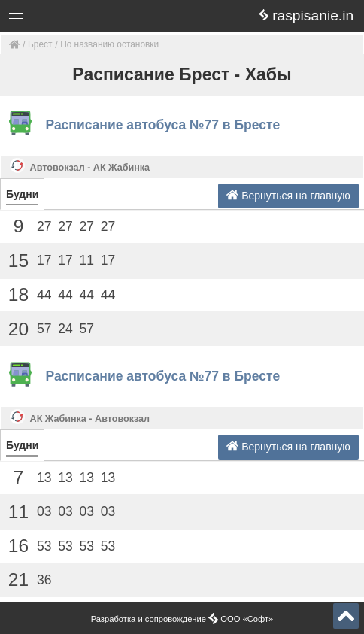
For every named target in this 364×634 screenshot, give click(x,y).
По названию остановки (109, 44)
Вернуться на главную (288, 195)
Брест (40, 44)
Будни (22, 194)
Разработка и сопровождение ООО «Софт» (182, 619)
